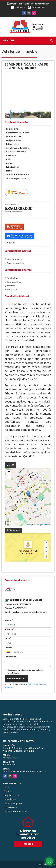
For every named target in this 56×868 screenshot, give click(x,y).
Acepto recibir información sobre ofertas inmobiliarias (26, 671)
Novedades (10, 799)
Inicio (7, 787)
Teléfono (9, 647)
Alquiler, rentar (12, 795)
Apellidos (9, 629)
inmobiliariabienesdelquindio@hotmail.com (29, 612)
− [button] (9, 476)
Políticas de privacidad (16, 811)
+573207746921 (38, 7)
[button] (49, 77)
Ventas (8, 791)
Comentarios (10, 657)
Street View (17, 192)
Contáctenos (11, 807)
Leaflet (28, 525)
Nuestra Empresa (13, 803)
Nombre (9, 620)
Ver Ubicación (27, 551)
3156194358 (20, 7)
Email (8, 638)
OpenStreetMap (45, 525)
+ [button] (9, 472)
